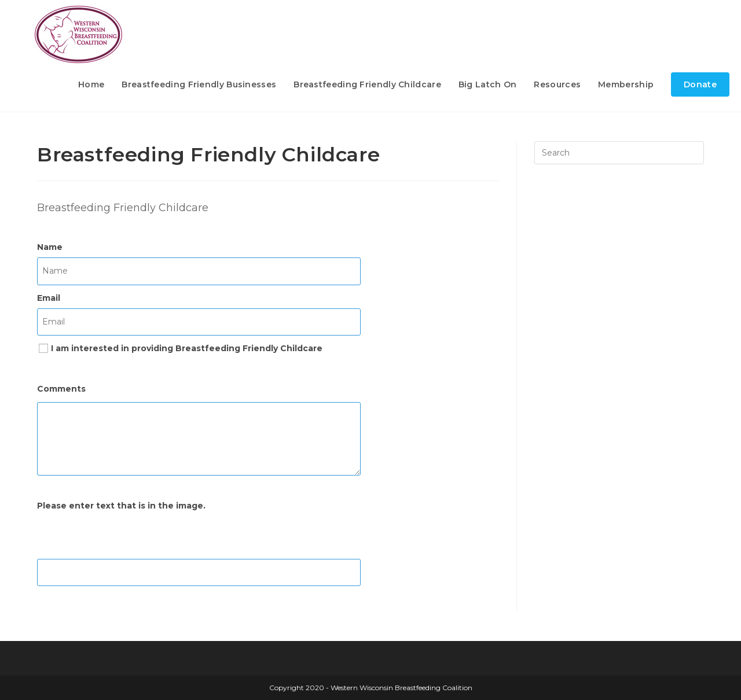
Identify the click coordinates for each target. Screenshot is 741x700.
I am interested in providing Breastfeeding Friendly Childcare (187, 348)
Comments (61, 389)
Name (50, 247)
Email (49, 298)
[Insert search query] (619, 153)
